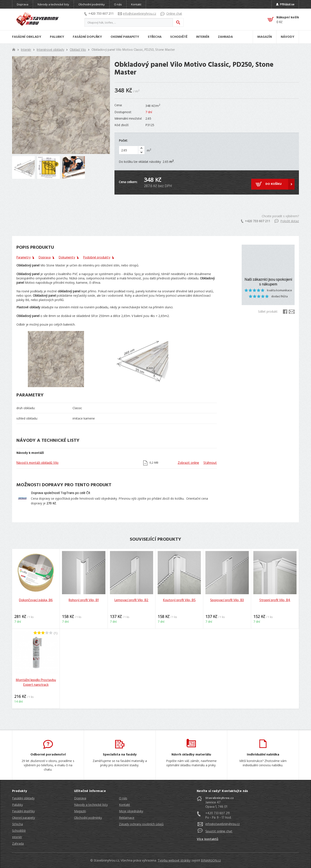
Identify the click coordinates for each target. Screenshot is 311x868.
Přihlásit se (285, 4)
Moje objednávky (131, 811)
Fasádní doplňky (23, 811)
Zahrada (18, 843)
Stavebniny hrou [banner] (37, 19)
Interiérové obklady (50, 50)
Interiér (26, 50)
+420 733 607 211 (99, 13)
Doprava (23, 4)
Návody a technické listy (53, 4)
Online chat (171, 13)
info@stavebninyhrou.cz (137, 13)
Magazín (80, 811)
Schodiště (19, 831)
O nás (118, 4)
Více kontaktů (208, 839)
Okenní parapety (24, 818)
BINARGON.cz (211, 860)
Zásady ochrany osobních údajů (141, 824)
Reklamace (127, 818)
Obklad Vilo (78, 50)
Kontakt (136, 4)
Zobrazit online (188, 463)
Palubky (17, 805)
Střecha (17, 824)
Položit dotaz (287, 221)
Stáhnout (210, 463)
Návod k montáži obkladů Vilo (37, 463)
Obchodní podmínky (92, 4)
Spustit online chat (219, 832)
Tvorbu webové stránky (174, 860)
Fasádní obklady (23, 798)
